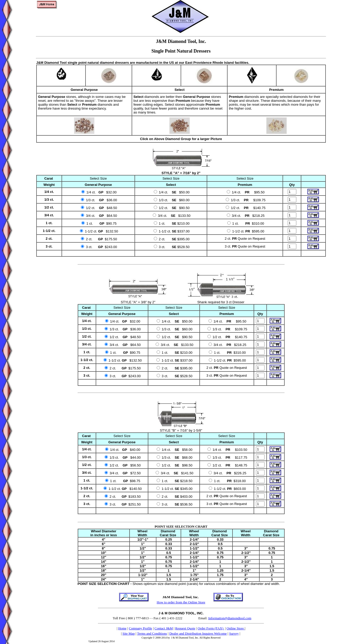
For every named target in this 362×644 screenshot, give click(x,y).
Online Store (235, 628)
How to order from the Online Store (181, 602)
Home (122, 628)
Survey (234, 633)
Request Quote (185, 628)
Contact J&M (164, 628)
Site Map (129, 633)
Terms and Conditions (152, 633)
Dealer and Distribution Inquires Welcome (198, 633)
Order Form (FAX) (211, 628)
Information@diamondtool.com (230, 618)
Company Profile (140, 628)
